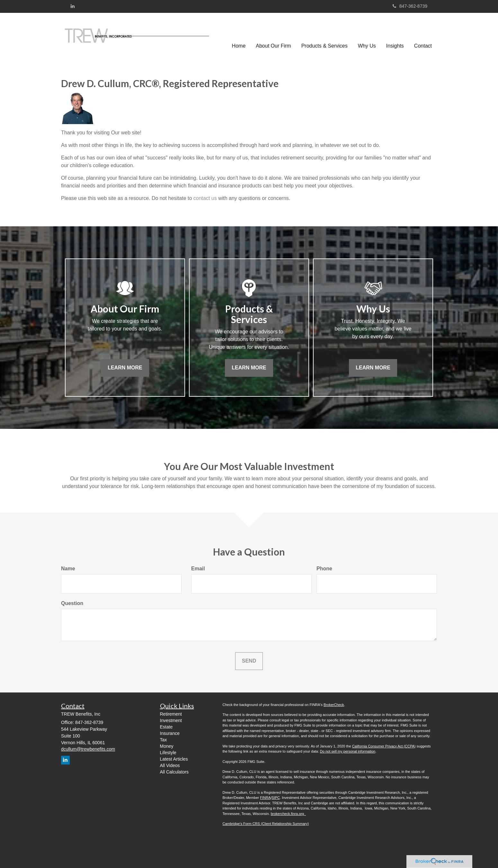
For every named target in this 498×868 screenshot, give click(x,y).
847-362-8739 (410, 6)
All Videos (170, 765)
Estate (166, 727)
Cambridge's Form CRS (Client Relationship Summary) (266, 824)
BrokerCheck (334, 705)
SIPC (276, 798)
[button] (273, 36)
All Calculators (174, 772)
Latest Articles (174, 759)
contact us (205, 198)
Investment (171, 720)
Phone (324, 569)
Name (68, 569)
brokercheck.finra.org (288, 814)
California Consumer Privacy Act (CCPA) (384, 746)
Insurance (170, 733)
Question (72, 603)
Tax (164, 740)
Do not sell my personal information (348, 751)
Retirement (171, 714)
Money (167, 746)
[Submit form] (249, 661)
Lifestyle (168, 753)
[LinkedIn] (73, 6)
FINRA (265, 798)
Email (198, 569)
